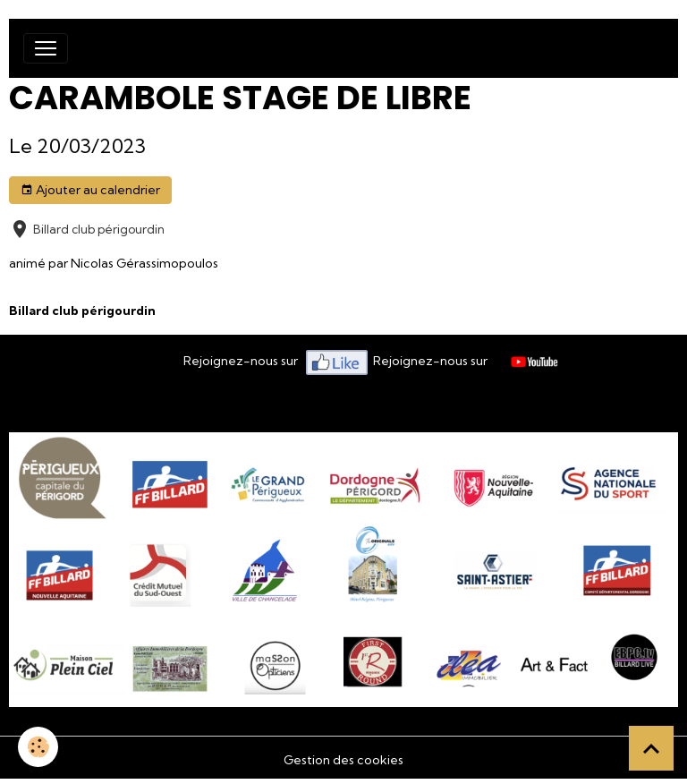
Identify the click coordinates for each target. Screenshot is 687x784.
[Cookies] (38, 747)
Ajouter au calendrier (90, 190)
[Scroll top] (651, 748)
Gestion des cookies (343, 760)
